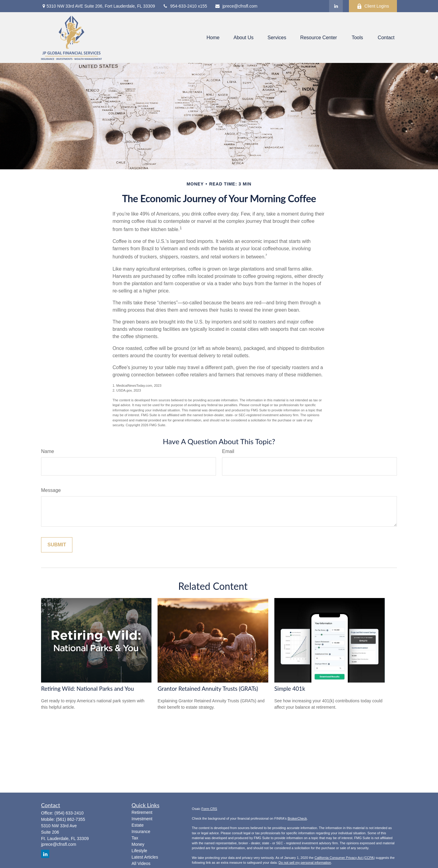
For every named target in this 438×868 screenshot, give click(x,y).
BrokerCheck (297, 818)
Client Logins (373, 6)
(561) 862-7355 (71, 819)
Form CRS (209, 809)
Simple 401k (290, 689)
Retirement (142, 812)
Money (138, 844)
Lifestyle (139, 851)
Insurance (141, 832)
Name (48, 451)
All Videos (141, 863)
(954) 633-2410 (69, 813)
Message (51, 490)
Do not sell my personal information (305, 863)
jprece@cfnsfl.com (236, 6)
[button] (213, 38)
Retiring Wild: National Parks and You (87, 689)
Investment (142, 819)
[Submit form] (57, 545)
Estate (138, 825)
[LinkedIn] (336, 6)
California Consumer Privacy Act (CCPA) (345, 858)
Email (228, 451)
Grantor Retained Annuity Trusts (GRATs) (208, 689)
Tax (135, 838)
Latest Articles (145, 857)
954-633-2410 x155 (185, 6)
